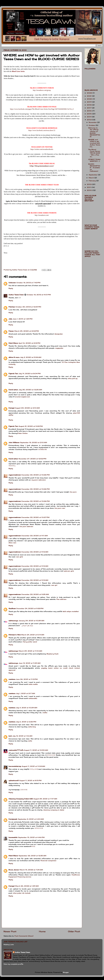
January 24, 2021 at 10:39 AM (31, 621)
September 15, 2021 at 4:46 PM (31, 837)
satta (30, 741)
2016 (90, 111)
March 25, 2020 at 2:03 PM (27, 331)
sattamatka (33, 698)
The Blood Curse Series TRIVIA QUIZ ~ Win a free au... (94, 153)
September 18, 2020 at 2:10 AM (33, 442)
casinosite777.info (16, 750)
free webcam (61, 599)
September (93, 175)
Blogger (66, 972)
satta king (32, 727)
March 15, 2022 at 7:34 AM (31, 870)
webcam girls (69, 571)
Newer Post (10, 931)
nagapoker (59, 348)
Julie (10, 319)
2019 (90, 102)
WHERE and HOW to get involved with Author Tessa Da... (94, 143)
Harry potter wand (30, 642)
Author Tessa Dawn (16, 295)
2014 (89, 117)
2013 (89, 120)
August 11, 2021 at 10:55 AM (36, 750)
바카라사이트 (51, 755)
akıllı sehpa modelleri (71, 611)
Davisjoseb (13, 819)
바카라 (33, 846)
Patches (12, 307)
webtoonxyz (13, 621)
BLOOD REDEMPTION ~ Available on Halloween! (94, 168)
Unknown (12, 283)
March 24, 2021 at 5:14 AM (33, 635)
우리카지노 (12, 466)
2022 (90, 93)
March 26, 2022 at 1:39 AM (27, 886)
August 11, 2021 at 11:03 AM (33, 766)
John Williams (14, 442)
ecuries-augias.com (22, 397)
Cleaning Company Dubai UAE (21, 799)
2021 (89, 96)
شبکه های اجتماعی (27, 625)
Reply (11, 288)
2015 (90, 114)
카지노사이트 (34, 769)
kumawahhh (13, 837)
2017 (89, 108)
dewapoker (59, 334)
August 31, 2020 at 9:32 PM (31, 426)
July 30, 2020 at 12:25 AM (30, 390)
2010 (90, 190)
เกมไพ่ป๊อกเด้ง (42, 449)
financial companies (48, 861)
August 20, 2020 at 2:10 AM (27, 408)
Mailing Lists (9, 945)
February (92, 181)
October (92, 125)
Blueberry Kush (53, 654)
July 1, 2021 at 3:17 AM (25, 693)
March (92, 178)
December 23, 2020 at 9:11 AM (35, 536)
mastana (12, 679)
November (93, 122)
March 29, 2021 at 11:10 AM (30, 651)
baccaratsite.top (15, 766)
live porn (73, 492)
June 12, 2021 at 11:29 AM (30, 663)
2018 (89, 105)
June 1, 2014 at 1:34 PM (23, 319)
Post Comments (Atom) (24, 936)
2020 (90, 99)
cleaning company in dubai (54, 810)
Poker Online (22, 433)
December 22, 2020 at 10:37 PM (35, 517)
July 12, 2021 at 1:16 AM (22, 736)
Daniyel (12, 408)
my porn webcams (39, 480)
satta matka (33, 684)
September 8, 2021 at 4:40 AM (31, 819)
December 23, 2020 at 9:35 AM (35, 594)
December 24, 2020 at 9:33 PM (30, 608)
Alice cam (12, 543)
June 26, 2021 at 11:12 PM (27, 679)
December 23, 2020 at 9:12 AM (35, 552)
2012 (89, 184)
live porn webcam (26, 526)
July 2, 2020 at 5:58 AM (31, 357)
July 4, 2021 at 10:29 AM (27, 708)
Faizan (11, 331)
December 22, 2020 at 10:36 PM (36, 475)
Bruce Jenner (14, 870)
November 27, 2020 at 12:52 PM (32, 459)
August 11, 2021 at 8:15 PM (30, 780)
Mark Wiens (13, 343)
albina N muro (14, 357)
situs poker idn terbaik (22, 893)
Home (42, 931)
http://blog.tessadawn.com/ (42, 166)
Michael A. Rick (15, 635)
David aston (13, 390)
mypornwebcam (15, 475)
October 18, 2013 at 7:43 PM (28, 283)
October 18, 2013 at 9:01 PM (39, 295)
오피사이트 (24, 790)
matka (45, 713)
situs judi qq (73, 378)
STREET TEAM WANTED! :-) (94, 160)
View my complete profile (13, 964)
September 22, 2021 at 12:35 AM (32, 856)
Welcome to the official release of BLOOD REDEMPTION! (94, 132)
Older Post (74, 931)
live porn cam (60, 508)
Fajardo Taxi (13, 374)
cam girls (19, 557)
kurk (10, 736)
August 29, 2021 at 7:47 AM (45, 799)
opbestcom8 (14, 780)
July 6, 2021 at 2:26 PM (26, 722)
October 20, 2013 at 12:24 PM (28, 307)
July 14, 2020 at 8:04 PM (30, 374)
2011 (89, 187)
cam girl (54, 585)
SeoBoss (12, 608)
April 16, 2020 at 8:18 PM (29, 343)
